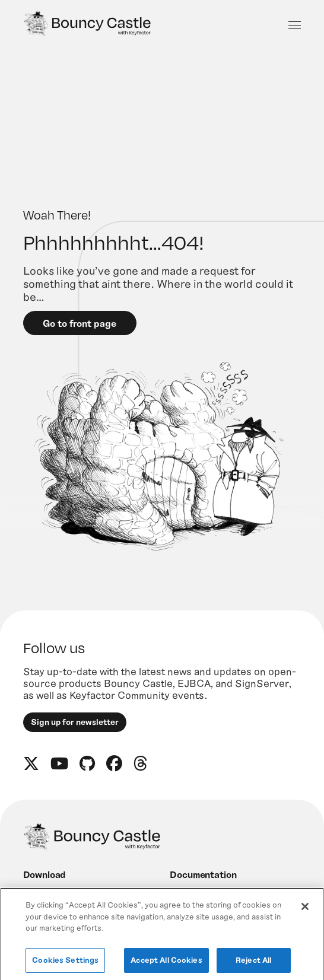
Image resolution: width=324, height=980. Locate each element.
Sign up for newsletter (75, 722)
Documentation (203, 874)
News (182, 895)
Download (45, 874)
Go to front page (80, 323)
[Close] (305, 917)
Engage (40, 895)
